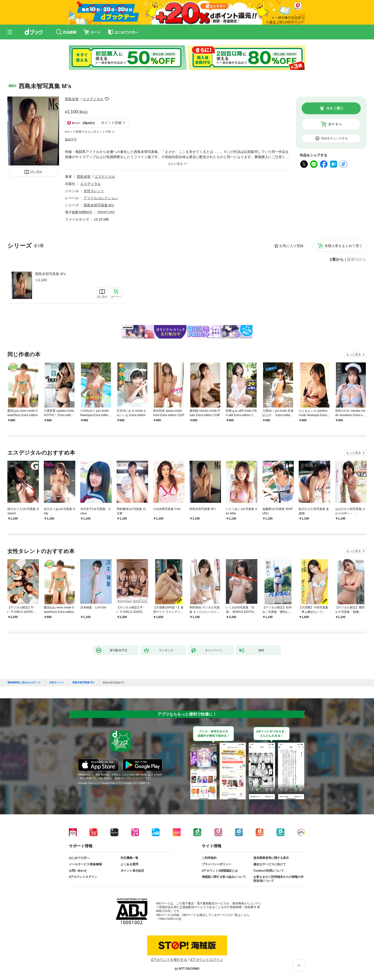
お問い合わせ (78, 871)
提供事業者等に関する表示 (271, 858)
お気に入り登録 (291, 246)
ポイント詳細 (111, 123)
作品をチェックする (334, 138)
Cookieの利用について (269, 871)
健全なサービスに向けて (270, 864)
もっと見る (354, 355)
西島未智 (72, 99)
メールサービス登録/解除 (86, 864)
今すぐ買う (335, 108)
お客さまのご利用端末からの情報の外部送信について (279, 879)
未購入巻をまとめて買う (343, 246)
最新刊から (357, 260)
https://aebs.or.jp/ (170, 919)
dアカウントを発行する (169, 960)
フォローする (107, 99)
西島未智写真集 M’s (50, 274)
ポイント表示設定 (132, 871)
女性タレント (94, 191)
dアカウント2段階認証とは (220, 871)
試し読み (36, 172)
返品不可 (71, 139)
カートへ (335, 124)
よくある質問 (129, 864)
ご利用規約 (209, 858)
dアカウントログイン (83, 877)
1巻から (337, 260)
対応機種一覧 (129, 858)
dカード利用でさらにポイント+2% (88, 132)
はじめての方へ (79, 858)
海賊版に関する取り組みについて (224, 877)
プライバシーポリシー (217, 864)
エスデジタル (93, 99)
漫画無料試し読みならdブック (24, 683)
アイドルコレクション (101, 198)
